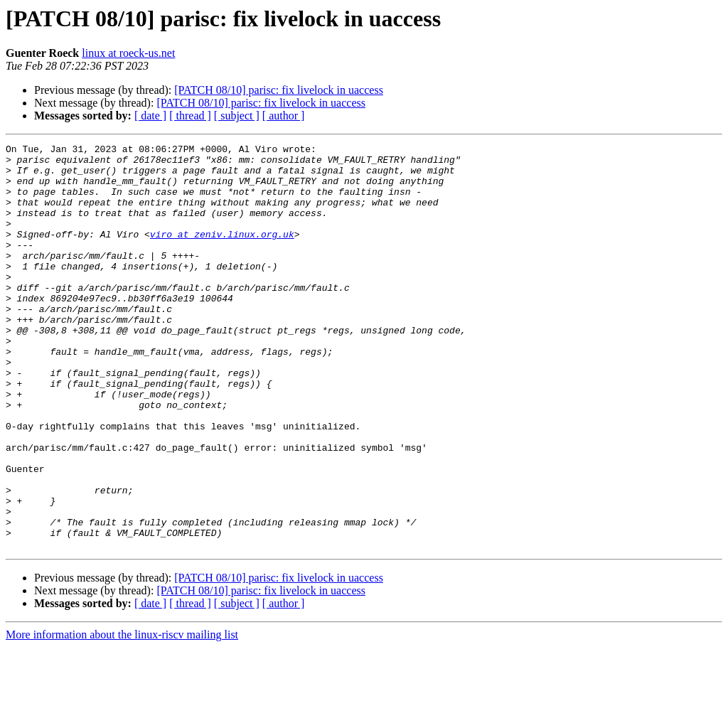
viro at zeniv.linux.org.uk (222, 253)
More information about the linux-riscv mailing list (122, 716)
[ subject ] (237, 116)
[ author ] (284, 116)
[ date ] (150, 116)
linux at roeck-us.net (128, 53)
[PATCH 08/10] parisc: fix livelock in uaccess (279, 90)
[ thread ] (190, 116)
